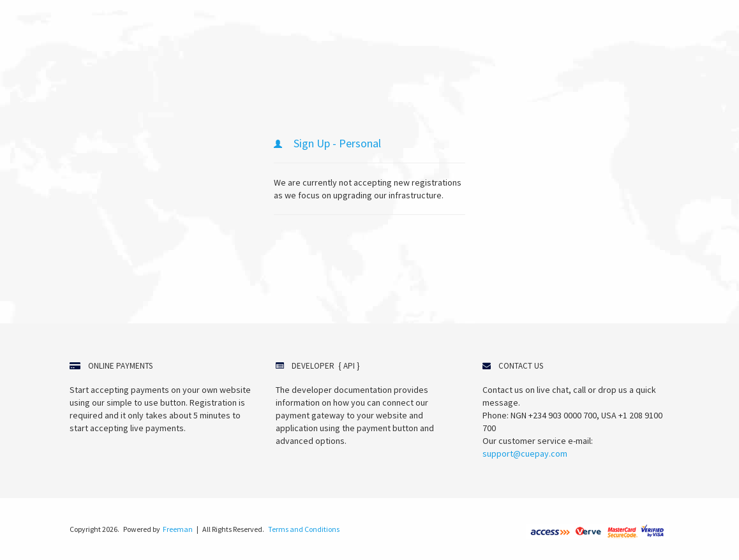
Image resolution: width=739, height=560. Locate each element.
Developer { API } (325, 366)
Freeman (178, 529)
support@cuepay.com (525, 453)
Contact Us (521, 366)
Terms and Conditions (304, 529)
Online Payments (120, 366)
